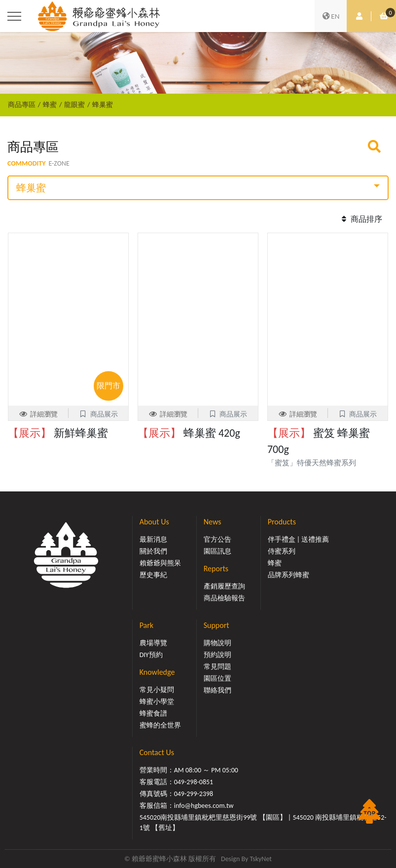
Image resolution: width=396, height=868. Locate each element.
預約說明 (217, 655)
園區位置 (217, 678)
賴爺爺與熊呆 (160, 563)
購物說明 (217, 643)
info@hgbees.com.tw (204, 806)
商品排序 (360, 219)
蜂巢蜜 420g (189, 433)
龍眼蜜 (74, 104)
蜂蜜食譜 (153, 713)
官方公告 (217, 539)
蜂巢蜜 (103, 104)
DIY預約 (151, 655)
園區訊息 (217, 551)
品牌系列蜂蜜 (288, 575)
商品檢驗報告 (224, 598)
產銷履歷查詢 (224, 586)
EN (331, 16)
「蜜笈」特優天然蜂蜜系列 (315, 463)
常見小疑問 (157, 690)
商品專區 (22, 104)
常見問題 (217, 667)
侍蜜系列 (282, 551)
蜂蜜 (50, 104)
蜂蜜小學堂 (157, 702)
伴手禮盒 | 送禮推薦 (299, 539)
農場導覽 (153, 643)
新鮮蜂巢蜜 (58, 433)
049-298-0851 (194, 782)
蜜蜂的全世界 (160, 725)
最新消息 (153, 539)
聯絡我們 (217, 690)
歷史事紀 (153, 575)
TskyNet (261, 859)
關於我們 (153, 551)
